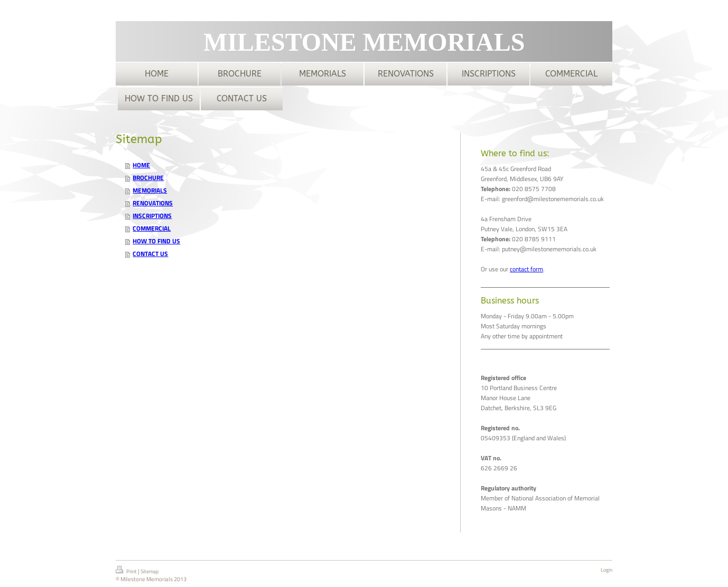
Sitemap (150, 571)
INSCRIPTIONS (152, 216)
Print (127, 571)
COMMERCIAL (152, 228)
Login (606, 570)
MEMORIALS (150, 190)
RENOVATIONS (153, 203)
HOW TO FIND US (156, 241)
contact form (526, 269)
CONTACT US (150, 254)
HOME (141, 165)
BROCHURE (148, 178)
